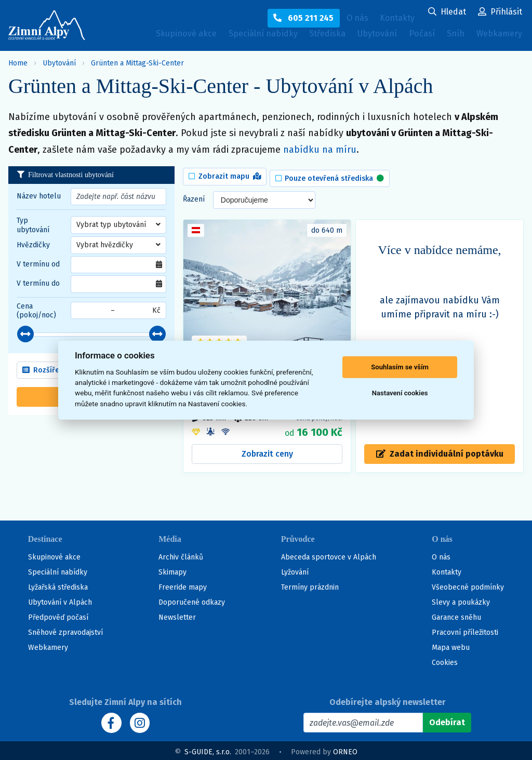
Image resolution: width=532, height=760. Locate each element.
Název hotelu (39, 196)
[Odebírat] (447, 721)
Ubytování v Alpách (60, 600)
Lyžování (295, 570)
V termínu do (38, 283)
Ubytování (365, 37)
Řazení (194, 196)
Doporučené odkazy (192, 600)
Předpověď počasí (58, 615)
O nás (441, 555)
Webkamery (140, 56)
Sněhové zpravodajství (65, 630)
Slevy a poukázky (461, 600)
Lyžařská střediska (58, 585)
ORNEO (345, 749)
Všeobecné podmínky (468, 585)
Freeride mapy (183, 585)
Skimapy (172, 570)
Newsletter (177, 615)
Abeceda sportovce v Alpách (329, 555)
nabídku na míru (320, 150)
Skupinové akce (148, 35)
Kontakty (447, 570)
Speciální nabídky (234, 35)
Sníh (452, 37)
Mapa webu (451, 645)
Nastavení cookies (400, 393)
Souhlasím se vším (400, 367)
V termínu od (38, 264)
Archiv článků (181, 555)
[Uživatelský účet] (447, 12)
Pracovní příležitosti (465, 630)
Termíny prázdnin (310, 585)
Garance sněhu (456, 615)
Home (18, 63)
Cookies (445, 661)
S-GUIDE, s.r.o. (208, 749)
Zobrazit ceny (267, 451)
